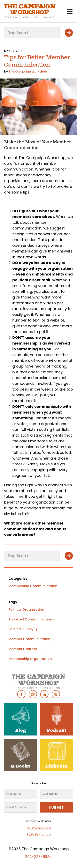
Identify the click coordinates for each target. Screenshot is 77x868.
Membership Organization (30, 659)
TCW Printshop (39, 835)
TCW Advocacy (38, 828)
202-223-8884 (38, 857)
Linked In (44, 694)
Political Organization (26, 609)
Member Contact (23, 649)
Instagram (33, 694)
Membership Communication (33, 586)
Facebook (21, 694)
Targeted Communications (31, 619)
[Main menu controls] (70, 11)
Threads (56, 694)
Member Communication (29, 639)
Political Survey (21, 629)
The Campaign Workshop (28, 71)
